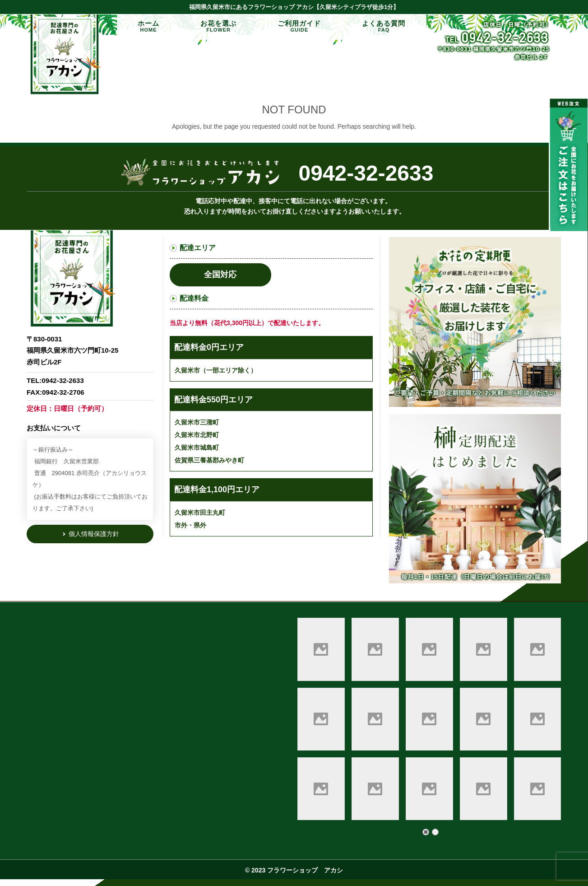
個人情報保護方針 (93, 534)
